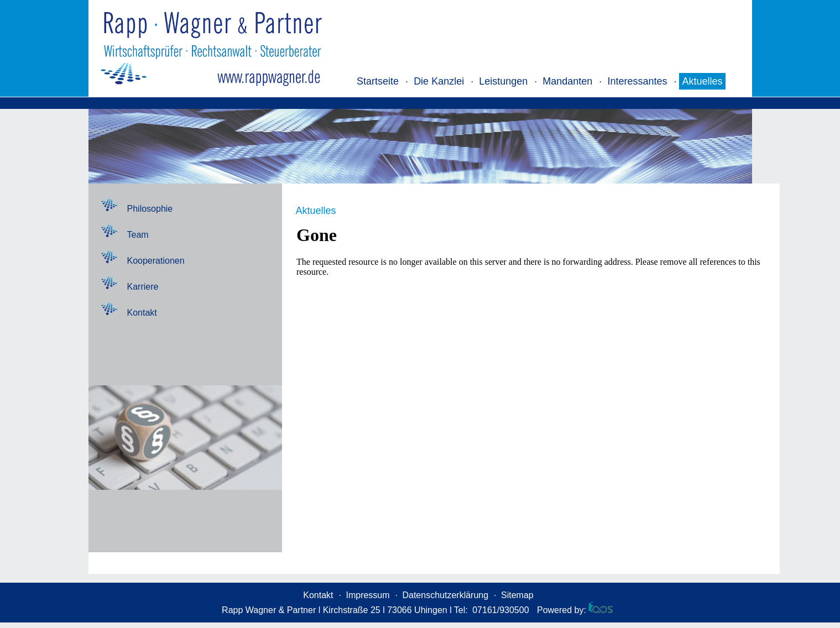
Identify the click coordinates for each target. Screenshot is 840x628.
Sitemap (517, 595)
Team (138, 235)
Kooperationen (156, 261)
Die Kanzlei (439, 81)
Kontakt (142, 313)
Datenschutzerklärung (445, 595)
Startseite (378, 81)
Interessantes (637, 81)
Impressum (367, 595)
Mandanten (567, 81)
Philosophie (150, 209)
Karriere (143, 287)
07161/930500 (500, 610)
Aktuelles (702, 81)
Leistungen (503, 81)
